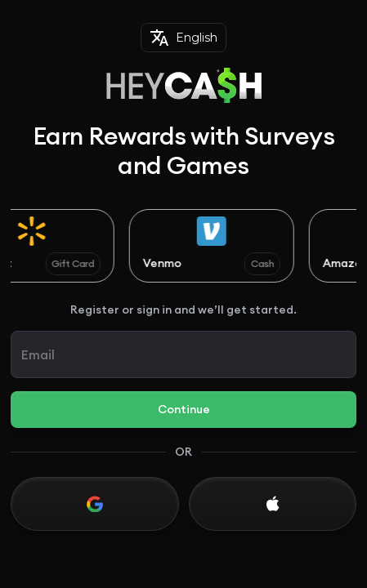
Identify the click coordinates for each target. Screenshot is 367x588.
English (183, 38)
